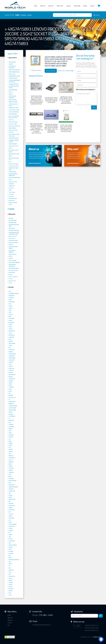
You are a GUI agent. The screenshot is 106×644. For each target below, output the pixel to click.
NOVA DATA (11, 518)
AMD (10, 304)
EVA (10, 556)
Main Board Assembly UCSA (14, 159)
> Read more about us (34, 163)
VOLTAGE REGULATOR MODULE (14, 87)
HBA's (10, 190)
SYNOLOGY (11, 370)
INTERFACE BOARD (13, 102)
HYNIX (10, 433)
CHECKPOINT (12, 360)
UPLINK (10, 445)
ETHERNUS (11, 479)
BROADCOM (12, 335)
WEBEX (10, 383)
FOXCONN (11, 468)
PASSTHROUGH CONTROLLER (12, 265)
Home (36, 6)
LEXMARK (11, 395)
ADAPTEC (11, 352)
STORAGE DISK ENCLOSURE (12, 67)
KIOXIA (10, 391)
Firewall (10, 279)
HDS (10, 447)
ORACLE (11, 321)
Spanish (30, 15)
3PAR (10, 310)
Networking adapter (13, 240)
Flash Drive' (11, 132)
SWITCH (10, 256)
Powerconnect (12, 397)
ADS (10, 348)
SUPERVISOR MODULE (14, 230)
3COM (10, 364)
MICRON (11, 377)
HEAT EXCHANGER (13, 144)
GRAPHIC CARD (12, 172)
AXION (10, 464)
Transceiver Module (13, 270)
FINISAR (11, 466)
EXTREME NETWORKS (14, 294)
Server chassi (12, 238)
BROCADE (11, 589)
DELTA (10, 339)
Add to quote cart (51, 71)
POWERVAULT (12, 458)
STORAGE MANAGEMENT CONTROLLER (14, 81)
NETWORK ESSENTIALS (14, 560)
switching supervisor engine (13, 105)
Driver (10, 162)
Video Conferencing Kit (14, 110)
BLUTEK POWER (12, 408)
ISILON (10, 300)
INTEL (10, 593)
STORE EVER (12, 350)
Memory (11, 92)
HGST (10, 474)
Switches (11, 258)
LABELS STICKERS (13, 100)
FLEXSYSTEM (12, 506)
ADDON (10, 516)
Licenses (68, 6)
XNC (10, 439)
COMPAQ (11, 381)
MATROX (11, 470)
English (17, 15)
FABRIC (10, 535)
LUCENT (10, 329)
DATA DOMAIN (12, 358)
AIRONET (11, 341)
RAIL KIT (10, 156)
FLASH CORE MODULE (14, 112)
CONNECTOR (12, 186)
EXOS (10, 454)
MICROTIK (11, 456)
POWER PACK (12, 379)
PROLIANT (11, 504)
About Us (43, 6)
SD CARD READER (13, 114)
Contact (92, 6)
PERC (10, 291)
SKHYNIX (11, 373)
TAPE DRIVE (11, 184)
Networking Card (13, 254)
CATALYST (11, 366)
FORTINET (11, 551)
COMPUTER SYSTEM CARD (13, 169)
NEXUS (10, 476)
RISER (10, 441)
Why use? (51, 6)
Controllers (11, 194)
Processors (11, 196)
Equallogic (11, 414)
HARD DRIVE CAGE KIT (14, 138)
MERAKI (10, 508)
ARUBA (10, 495)
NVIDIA (10, 497)
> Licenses (11, 209)
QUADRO (11, 531)
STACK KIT (11, 245)
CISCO (10, 572)
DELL (10, 568)
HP (9, 566)
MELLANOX (11, 435)
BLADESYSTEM (12, 499)
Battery (10, 148)
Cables (10, 180)
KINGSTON (11, 570)
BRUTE (10, 564)
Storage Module (12, 62)
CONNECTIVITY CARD (13, 108)
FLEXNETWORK (12, 354)
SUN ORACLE (12, 510)
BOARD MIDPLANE (13, 90)
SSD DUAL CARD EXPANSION (12, 97)
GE (9, 400)
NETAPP (10, 591)
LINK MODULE (12, 228)
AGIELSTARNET (12, 343)
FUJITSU (11, 587)
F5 (9, 418)
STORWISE (11, 387)
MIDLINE (11, 429)
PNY (10, 543)
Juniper (10, 333)
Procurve (11, 460)
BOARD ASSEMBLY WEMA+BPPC (13, 175)
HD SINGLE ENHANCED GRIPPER (14, 141)
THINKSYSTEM (12, 402)
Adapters (11, 94)
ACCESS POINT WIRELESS (14, 262)
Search (97, 15)
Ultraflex (11, 547)
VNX (10, 493)
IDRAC (10, 316)
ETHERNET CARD (13, 223)
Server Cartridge (12, 260)
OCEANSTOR (12, 526)
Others (10, 205)
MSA (10, 483)
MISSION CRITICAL (13, 545)
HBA (10, 422)
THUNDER (11, 425)
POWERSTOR (12, 491)
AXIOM (10, 385)
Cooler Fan (11, 120)
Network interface (13, 198)
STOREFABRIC (12, 416)
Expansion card (12, 281)
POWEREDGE (12, 302)
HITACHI (10, 585)
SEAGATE (11, 583)
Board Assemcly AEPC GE (14, 126)
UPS (10, 533)
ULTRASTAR (11, 337)
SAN (10, 537)
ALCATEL (11, 306)
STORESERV (12, 318)
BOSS (10, 431)
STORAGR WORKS (13, 406)
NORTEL (11, 412)
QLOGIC (10, 578)
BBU (10, 512)
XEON (10, 389)
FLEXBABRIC (12, 427)
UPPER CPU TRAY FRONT (14, 70)
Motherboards (12, 74)
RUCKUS (11, 539)
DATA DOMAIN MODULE (14, 72)
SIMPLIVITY (11, 489)
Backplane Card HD (13, 130)
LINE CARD (11, 218)
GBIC (10, 393)
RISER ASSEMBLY (13, 220)
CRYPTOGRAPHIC (13, 524)
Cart (9, 625)
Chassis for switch (13, 124)
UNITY (10, 312)
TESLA (10, 549)
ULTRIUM (11, 64)
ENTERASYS (11, 420)
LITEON (10, 345)
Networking (77, 6)
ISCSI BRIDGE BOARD (14, 268)
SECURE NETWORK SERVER (13, 248)
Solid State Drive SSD (14, 146)
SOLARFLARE (12, 541)
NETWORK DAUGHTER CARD (14, 225)
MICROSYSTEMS (12, 481)
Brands (85, 6)
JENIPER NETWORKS (13, 487)
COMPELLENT (12, 356)
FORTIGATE (11, 298)
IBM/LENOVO (12, 331)
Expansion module (13, 182)
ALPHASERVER (12, 375)
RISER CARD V (12, 272)
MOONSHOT (12, 485)
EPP (10, 501)
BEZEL (10, 558)
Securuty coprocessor (14, 166)
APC (10, 520)
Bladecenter (12, 368)
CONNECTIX (11, 472)
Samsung (11, 514)
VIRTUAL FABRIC (12, 410)
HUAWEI (11, 449)
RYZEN (10, 327)
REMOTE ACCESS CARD (14, 154)
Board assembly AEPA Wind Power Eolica (14, 117)
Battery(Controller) (13, 203)
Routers (11, 275)
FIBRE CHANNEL (12, 128)
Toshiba (11, 528)
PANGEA (11, 443)
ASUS (10, 562)
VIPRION (11, 452)
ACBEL (10, 522)
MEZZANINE (11, 323)
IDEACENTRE (12, 296)
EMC (10, 574)
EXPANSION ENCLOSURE (14, 76)
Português (23, 15)
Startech (11, 308)
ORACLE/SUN (12, 576)
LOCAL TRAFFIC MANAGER (12, 251)
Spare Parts (60, 6)
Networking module (13, 243)
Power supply (12, 192)
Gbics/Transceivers (13, 277)
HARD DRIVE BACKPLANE (14, 178)
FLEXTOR (11, 314)
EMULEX (11, 580)
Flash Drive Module (13, 122)
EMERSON (11, 462)
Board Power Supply (13, 164)
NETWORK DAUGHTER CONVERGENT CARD (14, 233)
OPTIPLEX (11, 437)
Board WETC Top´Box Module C (13, 151)
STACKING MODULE (13, 78)
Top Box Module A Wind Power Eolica (14, 135)
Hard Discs (11, 188)
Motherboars (12, 200)
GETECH (10, 325)
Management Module (14, 84)
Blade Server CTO (13, 236)
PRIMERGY (11, 404)
